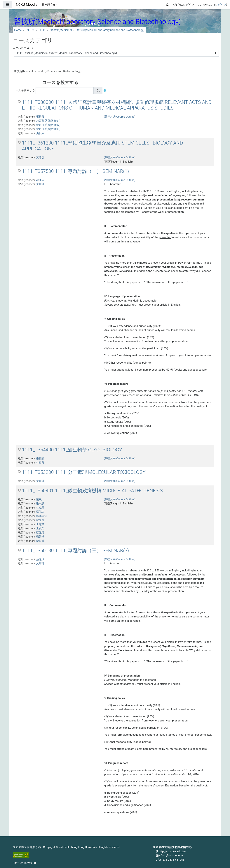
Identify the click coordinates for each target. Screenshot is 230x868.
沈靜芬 (40, 520)
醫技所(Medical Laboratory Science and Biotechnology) (110, 30)
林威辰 (40, 508)
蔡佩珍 (40, 180)
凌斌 (39, 499)
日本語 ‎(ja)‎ (49, 5)
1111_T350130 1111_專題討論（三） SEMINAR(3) (75, 550)
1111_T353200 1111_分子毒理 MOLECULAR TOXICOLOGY (84, 472)
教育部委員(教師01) (48, 121)
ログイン (221, 5)
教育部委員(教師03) (48, 129)
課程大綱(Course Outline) (120, 117)
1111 (43, 30)
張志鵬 (40, 503)
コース (31, 30)
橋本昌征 (42, 516)
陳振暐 (40, 541)
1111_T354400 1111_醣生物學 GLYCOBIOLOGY (72, 450)
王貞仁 (40, 528)
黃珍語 (40, 157)
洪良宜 (40, 133)
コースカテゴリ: (23, 48)
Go (98, 91)
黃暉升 (40, 184)
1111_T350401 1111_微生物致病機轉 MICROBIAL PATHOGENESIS (92, 491)
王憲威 (40, 524)
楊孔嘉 (40, 512)
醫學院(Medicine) (61, 30)
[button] (168, 4)
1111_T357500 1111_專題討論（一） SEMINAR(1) (75, 171)
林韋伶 (40, 463)
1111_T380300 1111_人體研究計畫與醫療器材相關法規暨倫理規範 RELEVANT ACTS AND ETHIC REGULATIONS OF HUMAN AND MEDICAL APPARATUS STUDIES (117, 105)
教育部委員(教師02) (48, 125)
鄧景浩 (40, 537)
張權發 (40, 117)
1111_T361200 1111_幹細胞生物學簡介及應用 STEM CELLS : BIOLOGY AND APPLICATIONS (102, 146)
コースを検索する (24, 90)
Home (18, 30)
